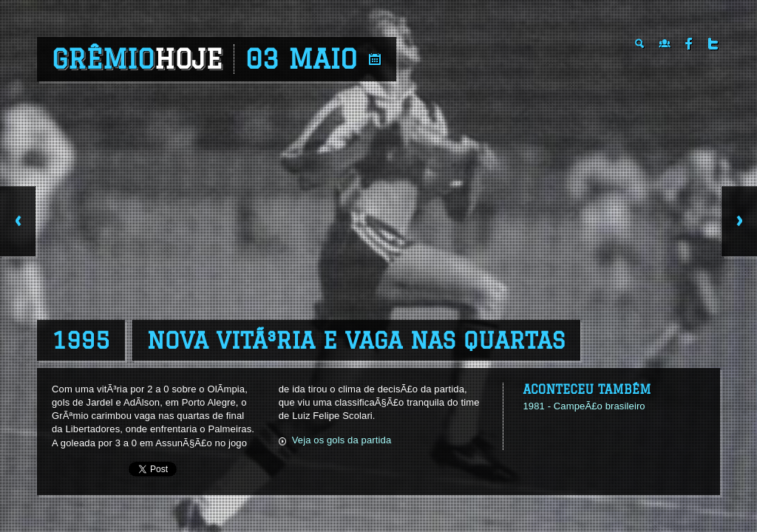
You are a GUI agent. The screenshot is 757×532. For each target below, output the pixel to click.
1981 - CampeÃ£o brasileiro (584, 406)
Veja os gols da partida (342, 440)
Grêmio (137, 59)
